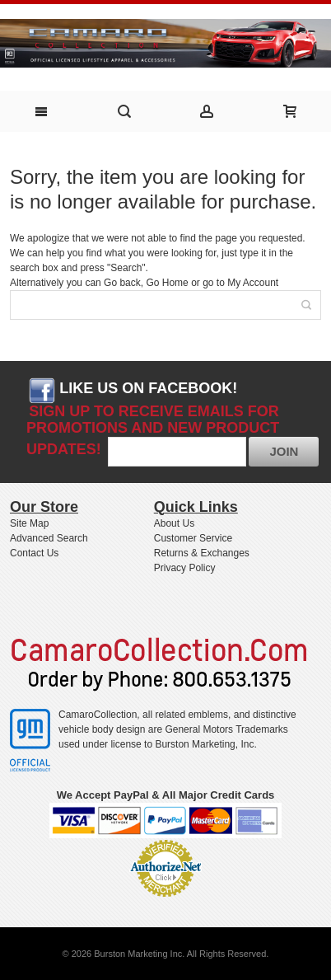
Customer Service (193, 538)
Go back (122, 283)
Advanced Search (49, 538)
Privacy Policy (185, 568)
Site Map (29, 523)
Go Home (167, 283)
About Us (174, 523)
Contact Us (34, 553)
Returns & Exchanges (202, 553)
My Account (253, 283)
